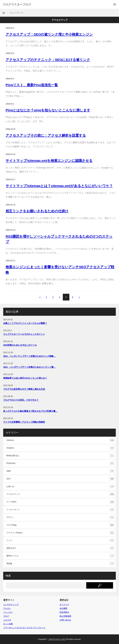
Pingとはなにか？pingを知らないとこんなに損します (48, 110)
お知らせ (61, 486)
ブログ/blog (61, 525)
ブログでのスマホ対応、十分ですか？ (21, 400)
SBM (61, 471)
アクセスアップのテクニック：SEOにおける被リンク (48, 60)
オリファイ (64, 604)
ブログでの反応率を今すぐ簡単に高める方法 (24, 389)
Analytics (61, 448)
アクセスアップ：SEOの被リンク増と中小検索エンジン (49, 34)
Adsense (61, 440)
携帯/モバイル (61, 556)
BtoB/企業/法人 (61, 456)
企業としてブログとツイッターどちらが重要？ (25, 323)
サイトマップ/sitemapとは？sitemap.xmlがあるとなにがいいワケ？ (59, 186)
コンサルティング (11, 604)
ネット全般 (8, 624)
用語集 (61, 564)
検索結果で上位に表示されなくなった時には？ (25, 378)
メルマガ (7, 620)
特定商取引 (64, 612)
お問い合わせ (65, 620)
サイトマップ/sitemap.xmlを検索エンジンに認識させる (49, 161)
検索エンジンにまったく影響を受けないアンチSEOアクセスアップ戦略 (60, 270)
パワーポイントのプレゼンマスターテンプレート (24, 628)
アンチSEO (61, 502)
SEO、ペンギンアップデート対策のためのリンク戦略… (29, 356)
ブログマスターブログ (17, 4)
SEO (61, 479)
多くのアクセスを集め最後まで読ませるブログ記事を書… (30, 411)
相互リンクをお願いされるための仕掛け (37, 211)
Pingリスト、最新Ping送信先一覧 (32, 85)
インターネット (61, 510)
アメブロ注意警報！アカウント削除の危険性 (24, 422)
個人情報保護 (65, 616)
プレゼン (7, 608)
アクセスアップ (61, 494)
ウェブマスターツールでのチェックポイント (24, 334)
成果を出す (61, 548)
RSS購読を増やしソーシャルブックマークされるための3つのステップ (59, 239)
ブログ (6, 616)
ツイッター (8, 612)
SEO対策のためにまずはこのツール (20, 345)
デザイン (61, 517)
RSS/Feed (61, 463)
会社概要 (63, 608)
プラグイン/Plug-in (61, 533)
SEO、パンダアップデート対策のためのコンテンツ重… (29, 367)
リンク (61, 540)
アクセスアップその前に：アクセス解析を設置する (46, 135)
